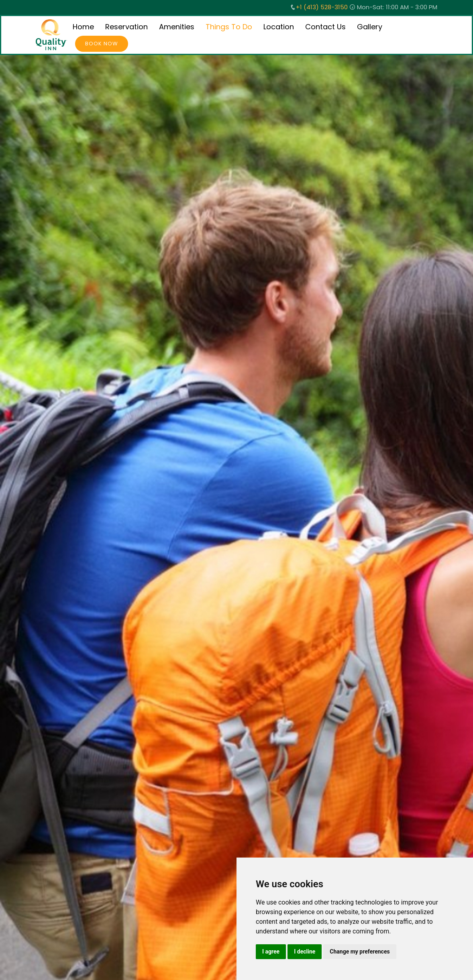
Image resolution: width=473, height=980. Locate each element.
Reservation (126, 27)
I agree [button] (271, 951)
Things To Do (229, 27)
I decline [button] (305, 951)
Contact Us (325, 27)
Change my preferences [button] (360, 951)
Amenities (177, 27)
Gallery (370, 27)
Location (279, 27)
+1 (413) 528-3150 (322, 7)
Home (83, 27)
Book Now (102, 44)
